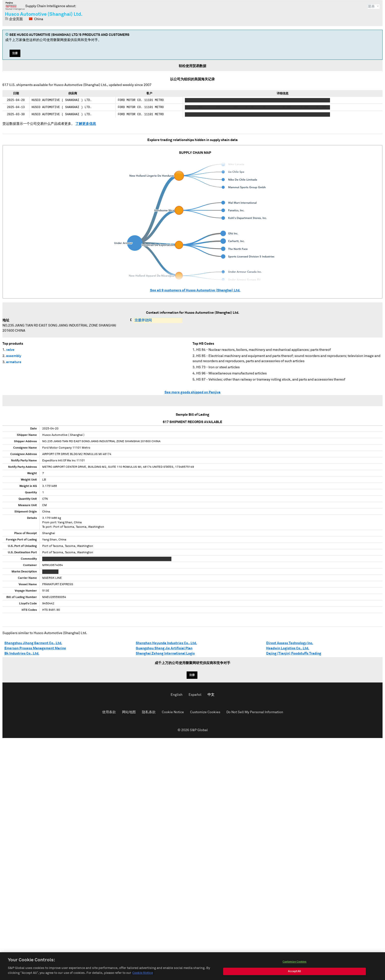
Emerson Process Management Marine (35, 648)
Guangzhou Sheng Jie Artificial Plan (164, 648)
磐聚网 (15, 6)
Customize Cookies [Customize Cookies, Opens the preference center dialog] (295, 963)
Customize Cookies (205, 712)
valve (10, 350)
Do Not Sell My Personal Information (255, 712)
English (177, 695)
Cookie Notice (173, 712)
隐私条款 (149, 712)
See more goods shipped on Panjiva (192, 392)
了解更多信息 (86, 124)
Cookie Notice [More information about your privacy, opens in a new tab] (143, 974)
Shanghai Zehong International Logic (165, 653)
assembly (14, 356)
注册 (15, 53)
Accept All (294, 973)
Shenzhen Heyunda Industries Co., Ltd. (166, 643)
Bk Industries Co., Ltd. (22, 653)
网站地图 (129, 712)
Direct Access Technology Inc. (290, 643)
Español (195, 695)
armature (14, 362)
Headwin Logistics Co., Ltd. (288, 648)
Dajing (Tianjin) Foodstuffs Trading (294, 653)
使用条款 (109, 712)
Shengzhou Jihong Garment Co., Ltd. (33, 643)
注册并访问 (143, 320)
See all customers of (195, 290)
